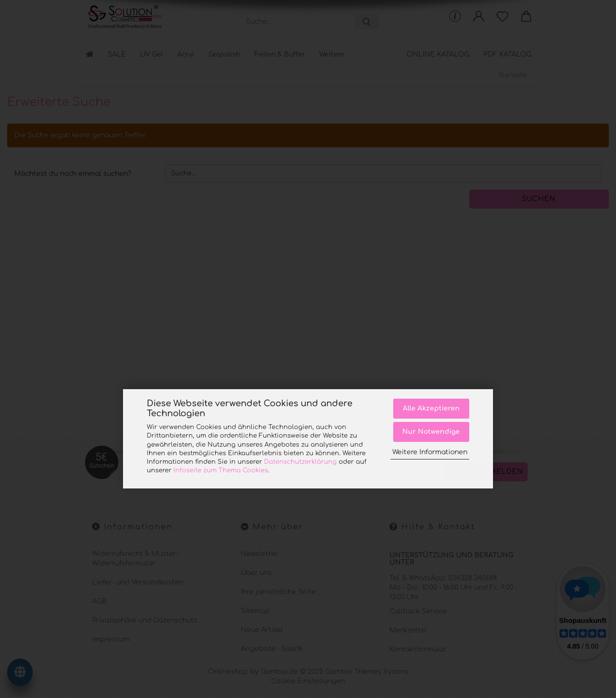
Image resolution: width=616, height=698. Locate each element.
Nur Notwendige (431, 432)
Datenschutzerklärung (300, 462)
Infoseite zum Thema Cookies (221, 470)
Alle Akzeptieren (431, 408)
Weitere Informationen (430, 452)
